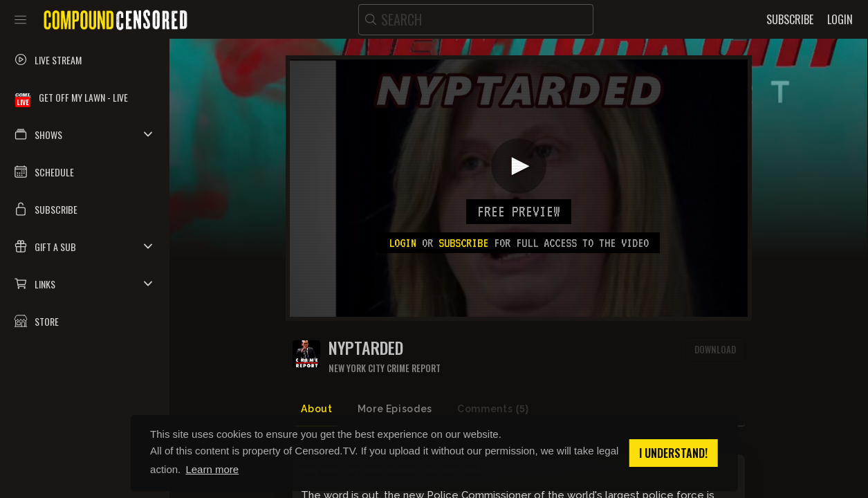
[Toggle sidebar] (20, 19)
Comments (493, 409)
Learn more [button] (212, 469)
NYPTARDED (366, 348)
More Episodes (395, 409)
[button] (85, 134)
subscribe (463, 243)
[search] (476, 20)
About (316, 409)
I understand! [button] (673, 453)
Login (403, 243)
